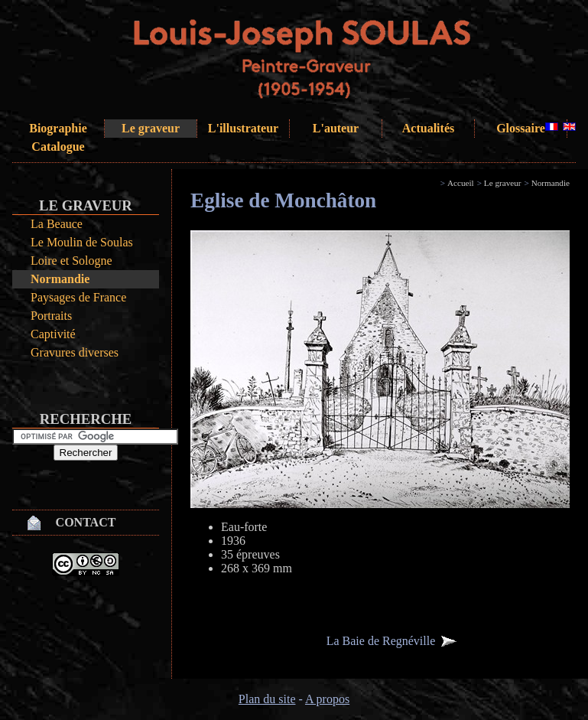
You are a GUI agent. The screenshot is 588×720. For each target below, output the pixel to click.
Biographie (58, 128)
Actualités (428, 128)
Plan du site (267, 699)
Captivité (53, 334)
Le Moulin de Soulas (82, 242)
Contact (86, 522)
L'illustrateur (243, 128)
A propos (327, 699)
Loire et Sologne (71, 261)
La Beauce (57, 224)
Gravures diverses (75, 352)
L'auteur (336, 128)
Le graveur (151, 128)
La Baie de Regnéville (381, 641)
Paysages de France (78, 297)
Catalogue (58, 147)
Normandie (60, 279)
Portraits (51, 316)
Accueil (461, 183)
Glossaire (521, 128)
